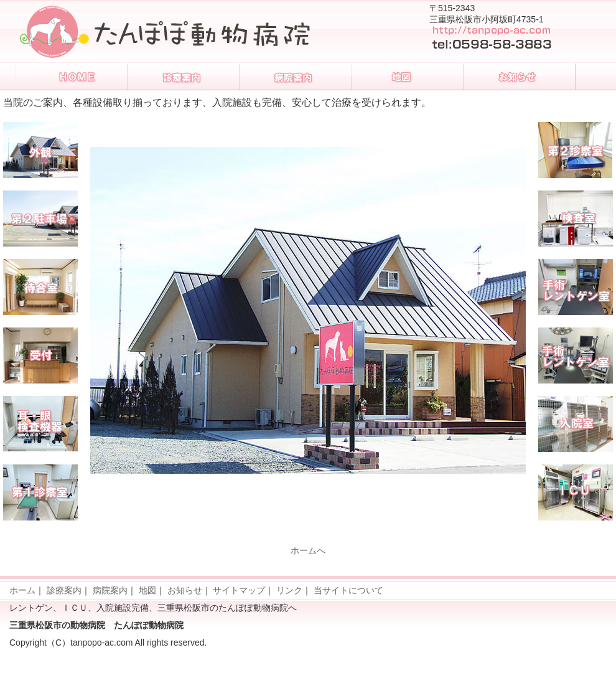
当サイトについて (348, 590)
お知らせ (185, 590)
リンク (289, 590)
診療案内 (64, 590)
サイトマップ (239, 590)
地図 (147, 590)
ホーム (22, 590)
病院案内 (110, 590)
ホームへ (308, 550)
